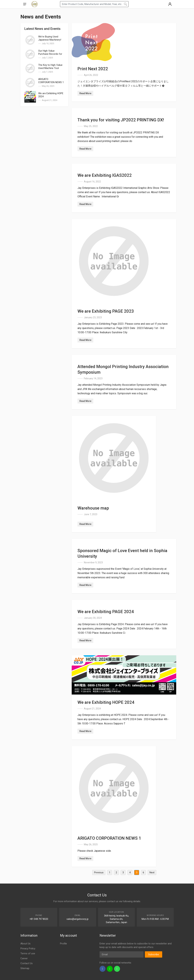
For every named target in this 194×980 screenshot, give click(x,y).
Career (24, 958)
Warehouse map (93, 508)
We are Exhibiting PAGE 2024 (106, 612)
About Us (25, 944)
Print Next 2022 (93, 69)
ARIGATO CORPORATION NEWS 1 (51, 81)
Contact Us (27, 963)
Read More (85, 93)
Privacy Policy (28, 949)
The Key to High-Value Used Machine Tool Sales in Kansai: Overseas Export (50, 70)
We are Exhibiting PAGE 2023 (106, 311)
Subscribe (154, 954)
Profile (63, 944)
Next (152, 872)
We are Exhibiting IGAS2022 (105, 175)
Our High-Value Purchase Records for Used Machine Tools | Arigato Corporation (50, 55)
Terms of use (28, 953)
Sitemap (25, 968)
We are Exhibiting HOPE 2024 (106, 702)
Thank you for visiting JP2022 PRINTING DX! (121, 120)
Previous (99, 872)
